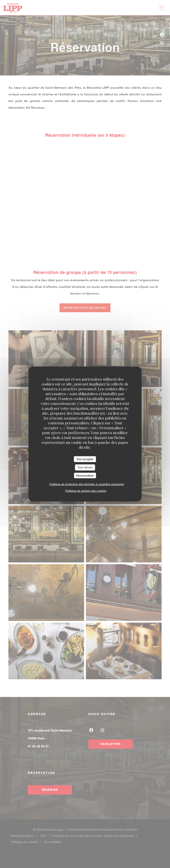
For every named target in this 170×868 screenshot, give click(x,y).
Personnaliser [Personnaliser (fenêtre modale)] (85, 475)
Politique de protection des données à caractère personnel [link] (87, 484)
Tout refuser (85, 467)
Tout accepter (85, 459)
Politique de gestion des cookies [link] (86, 491)
